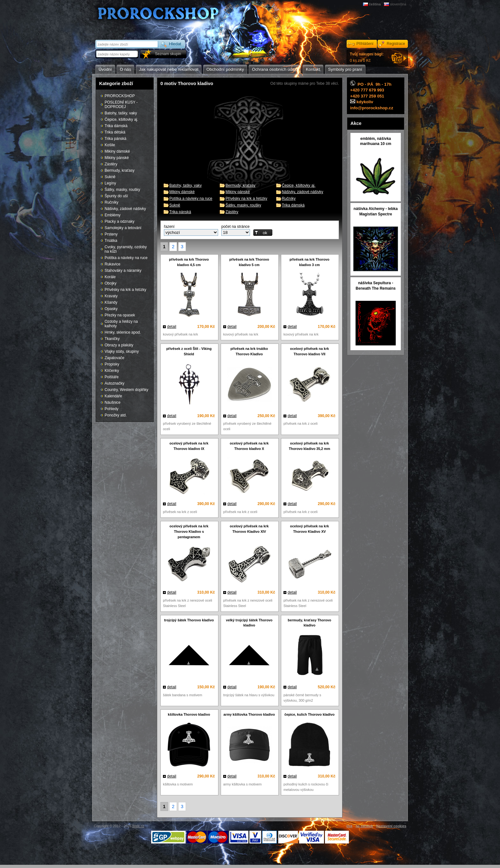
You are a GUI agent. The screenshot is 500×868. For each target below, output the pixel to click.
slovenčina (398, 4)
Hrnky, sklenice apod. (123, 332)
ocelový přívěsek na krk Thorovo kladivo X (249, 446)
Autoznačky (114, 383)
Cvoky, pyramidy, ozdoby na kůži (126, 249)
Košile (110, 145)
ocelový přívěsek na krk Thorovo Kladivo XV (310, 529)
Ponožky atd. (116, 415)
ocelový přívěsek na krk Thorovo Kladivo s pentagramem (189, 532)
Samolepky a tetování (123, 228)
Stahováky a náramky (123, 271)
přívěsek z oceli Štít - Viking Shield (189, 351)
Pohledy (111, 409)
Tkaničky (112, 339)
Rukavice (112, 264)
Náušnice (113, 402)
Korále (110, 277)
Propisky (112, 364)
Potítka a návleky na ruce (191, 199)
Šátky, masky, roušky (243, 205)
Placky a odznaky (119, 221)
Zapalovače (114, 358)
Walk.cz (138, 826)
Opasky (111, 309)
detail (172, 327)
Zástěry (232, 212)
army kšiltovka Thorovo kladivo (249, 714)
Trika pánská (180, 212)
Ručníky (289, 199)
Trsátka (111, 241)
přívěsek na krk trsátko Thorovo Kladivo (249, 351)
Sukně (175, 205)
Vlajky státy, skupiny (122, 351)
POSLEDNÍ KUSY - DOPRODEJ (121, 105)
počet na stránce (235, 227)
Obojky (110, 283)
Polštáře (112, 377)
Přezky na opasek (120, 315)
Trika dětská (115, 132)
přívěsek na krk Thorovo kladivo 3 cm (309, 262)
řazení (169, 227)
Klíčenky (112, 371)
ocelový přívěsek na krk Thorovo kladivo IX (189, 446)
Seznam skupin (168, 54)
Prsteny (111, 234)
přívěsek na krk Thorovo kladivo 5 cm (249, 262)
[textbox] (117, 54)
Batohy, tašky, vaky (186, 185)
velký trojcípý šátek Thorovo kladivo (249, 623)
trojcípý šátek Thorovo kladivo (189, 620)
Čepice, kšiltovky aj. (299, 185)
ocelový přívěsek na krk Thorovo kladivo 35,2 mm (310, 446)
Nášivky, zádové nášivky (303, 192)
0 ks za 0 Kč (367, 57)
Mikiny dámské (182, 192)
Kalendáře (113, 396)
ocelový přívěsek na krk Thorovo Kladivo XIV (249, 529)
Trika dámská (293, 205)
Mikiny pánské (238, 192)
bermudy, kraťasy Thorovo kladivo (309, 623)
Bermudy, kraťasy (240, 185)
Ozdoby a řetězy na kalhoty (121, 324)
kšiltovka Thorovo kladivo (189, 714)
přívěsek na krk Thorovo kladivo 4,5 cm (189, 262)
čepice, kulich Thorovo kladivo (309, 714)
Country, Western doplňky (126, 390)
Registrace (396, 44)
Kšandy (111, 302)
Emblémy (113, 215)
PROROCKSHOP (120, 96)
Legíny (110, 183)
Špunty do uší (116, 196)
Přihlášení (365, 44)
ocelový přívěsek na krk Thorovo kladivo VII (310, 351)
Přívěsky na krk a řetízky (246, 199)
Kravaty (111, 296)
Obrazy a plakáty (119, 345)
